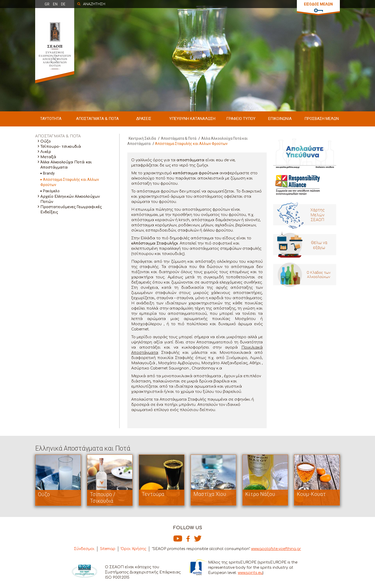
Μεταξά (48, 157)
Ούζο (46, 141)
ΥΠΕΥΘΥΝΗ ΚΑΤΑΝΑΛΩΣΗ (192, 119)
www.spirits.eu (250, 573)
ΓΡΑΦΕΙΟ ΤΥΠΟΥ (241, 119)
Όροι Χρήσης (134, 549)
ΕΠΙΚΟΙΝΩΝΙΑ (280, 119)
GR (47, 4)
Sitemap (108, 549)
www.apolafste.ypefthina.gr (276, 549)
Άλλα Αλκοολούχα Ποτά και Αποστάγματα (66, 165)
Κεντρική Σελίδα (142, 138)
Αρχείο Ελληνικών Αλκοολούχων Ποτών (70, 199)
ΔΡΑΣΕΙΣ (144, 119)
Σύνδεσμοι (84, 549)
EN (55, 4)
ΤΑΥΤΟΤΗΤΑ (51, 119)
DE (63, 4)
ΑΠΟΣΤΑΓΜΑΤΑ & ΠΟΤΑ (97, 119)
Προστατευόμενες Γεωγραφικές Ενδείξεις (71, 210)
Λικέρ (46, 152)
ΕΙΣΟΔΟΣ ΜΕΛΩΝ (318, 4)
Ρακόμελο (51, 191)
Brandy (49, 173)
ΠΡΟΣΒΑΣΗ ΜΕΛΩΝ (322, 119)
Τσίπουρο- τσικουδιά (61, 147)
